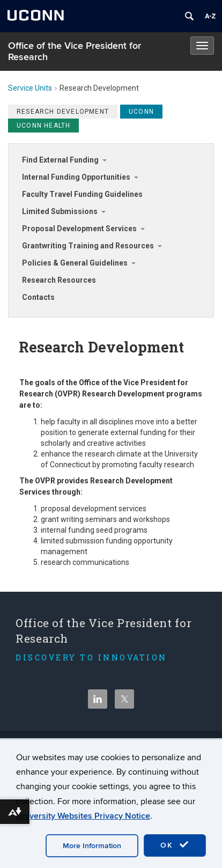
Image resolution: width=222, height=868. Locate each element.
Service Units (30, 88)
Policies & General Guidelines (75, 263)
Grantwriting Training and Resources (88, 246)
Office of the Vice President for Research (75, 52)
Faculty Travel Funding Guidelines (82, 194)
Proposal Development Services (79, 229)
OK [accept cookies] (175, 845)
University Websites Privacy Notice (83, 816)
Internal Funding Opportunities (76, 177)
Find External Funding (60, 160)
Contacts (38, 297)
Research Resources (59, 280)
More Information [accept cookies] (92, 846)
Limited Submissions (60, 211)
